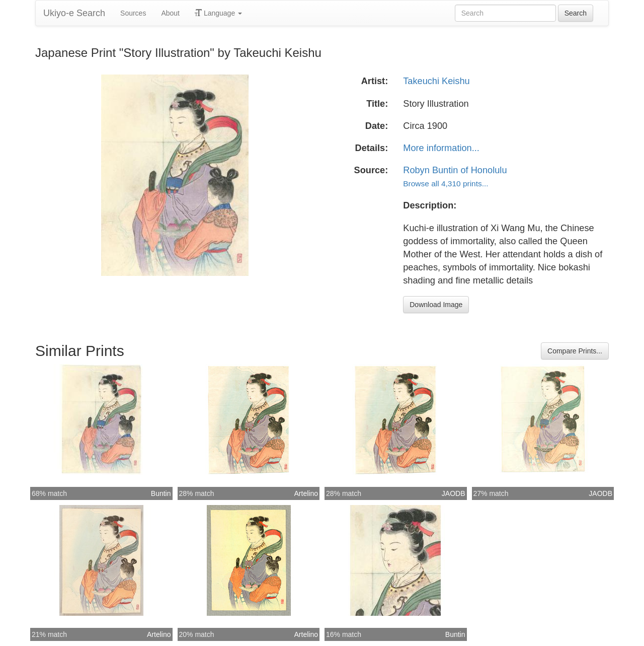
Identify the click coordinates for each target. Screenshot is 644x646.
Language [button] (218, 13)
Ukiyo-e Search (74, 13)
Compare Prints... (575, 351)
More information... (441, 148)
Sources (133, 13)
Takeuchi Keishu (436, 81)
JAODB (454, 493)
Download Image (436, 305)
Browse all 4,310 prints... (446, 184)
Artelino (306, 493)
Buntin (161, 493)
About (170, 13)
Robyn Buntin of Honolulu (455, 170)
